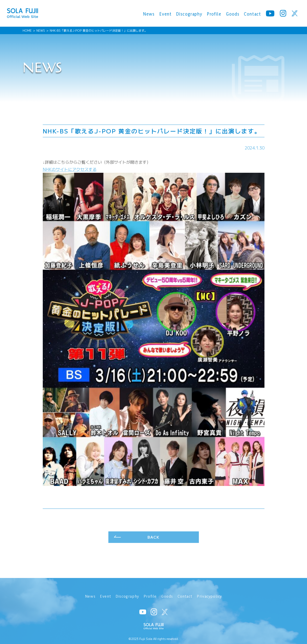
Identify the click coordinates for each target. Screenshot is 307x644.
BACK (153, 538)
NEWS (41, 30)
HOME (27, 30)
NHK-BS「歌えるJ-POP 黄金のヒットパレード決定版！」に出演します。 (99, 30)
